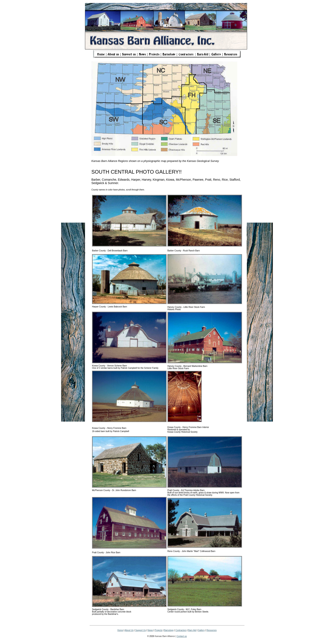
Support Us (141, 630)
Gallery (201, 630)
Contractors (181, 630)
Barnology (169, 630)
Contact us (182, 636)
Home (120, 630)
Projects (158, 630)
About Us (129, 630)
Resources (212, 630)
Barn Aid (192, 630)
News (150, 630)
